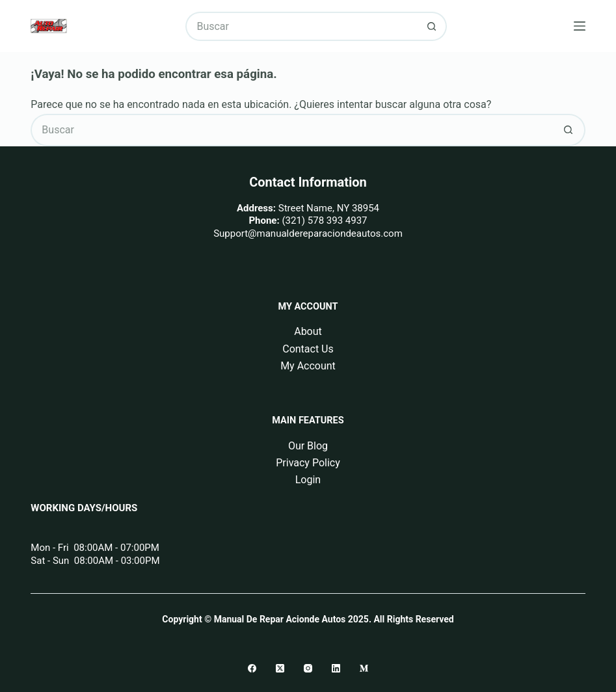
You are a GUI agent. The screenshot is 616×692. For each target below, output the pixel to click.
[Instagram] (308, 668)
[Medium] (364, 668)
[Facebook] (252, 668)
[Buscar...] (301, 26)
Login (308, 480)
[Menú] (580, 26)
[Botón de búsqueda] (432, 26)
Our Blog (308, 446)
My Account (308, 366)
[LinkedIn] (336, 668)
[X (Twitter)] (280, 668)
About (308, 331)
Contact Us (308, 349)
